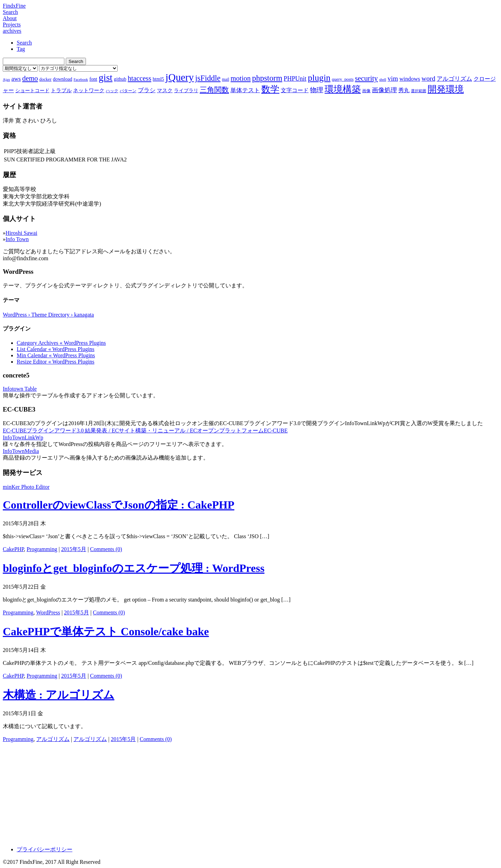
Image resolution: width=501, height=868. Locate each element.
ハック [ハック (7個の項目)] (112, 91)
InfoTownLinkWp (23, 437)
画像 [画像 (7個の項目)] (366, 91)
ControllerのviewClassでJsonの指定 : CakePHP (118, 505)
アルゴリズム (53, 739)
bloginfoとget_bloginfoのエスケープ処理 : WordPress (134, 568)
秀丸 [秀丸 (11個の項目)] (404, 90)
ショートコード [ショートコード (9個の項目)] (32, 90)
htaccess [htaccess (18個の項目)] (140, 78)
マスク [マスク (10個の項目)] (165, 90)
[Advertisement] (212, 792)
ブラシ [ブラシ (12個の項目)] (147, 90)
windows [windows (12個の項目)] (410, 79)
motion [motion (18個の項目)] (241, 78)
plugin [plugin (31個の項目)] (319, 78)
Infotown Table (20, 389)
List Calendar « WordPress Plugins (55, 349)
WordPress (48, 612)
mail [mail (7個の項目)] (226, 79)
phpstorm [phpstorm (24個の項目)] (267, 78)
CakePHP (13, 549)
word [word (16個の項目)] (428, 78)
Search (10, 12)
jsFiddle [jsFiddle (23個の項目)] (208, 78)
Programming (42, 549)
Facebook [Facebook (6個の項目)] (81, 79)
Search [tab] (24, 43)
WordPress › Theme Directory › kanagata (48, 315)
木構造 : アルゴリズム (59, 695)
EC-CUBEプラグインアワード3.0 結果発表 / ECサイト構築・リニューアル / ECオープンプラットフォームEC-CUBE (145, 431)
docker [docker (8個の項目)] (45, 79)
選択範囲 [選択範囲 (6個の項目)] (419, 91)
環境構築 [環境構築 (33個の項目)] (343, 89)
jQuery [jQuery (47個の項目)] (180, 77)
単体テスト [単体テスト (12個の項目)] (245, 90)
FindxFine (14, 6)
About (10, 18)
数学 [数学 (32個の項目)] (270, 89)
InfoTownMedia (21, 451)
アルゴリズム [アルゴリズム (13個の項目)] (454, 79)
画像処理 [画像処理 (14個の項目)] (384, 90)
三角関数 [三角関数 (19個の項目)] (214, 90)
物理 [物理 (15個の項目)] (317, 90)
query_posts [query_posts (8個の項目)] (343, 79)
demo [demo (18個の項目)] (30, 78)
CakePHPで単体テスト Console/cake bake (106, 631)
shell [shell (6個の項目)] (383, 79)
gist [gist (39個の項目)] (105, 77)
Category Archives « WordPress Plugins (61, 343)
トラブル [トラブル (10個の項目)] (61, 90)
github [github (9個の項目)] (120, 79)
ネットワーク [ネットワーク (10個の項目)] (89, 90)
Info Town (17, 239)
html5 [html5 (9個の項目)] (158, 79)
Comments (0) (106, 549)
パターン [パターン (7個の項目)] (128, 91)
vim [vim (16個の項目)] (393, 78)
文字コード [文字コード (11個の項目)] (295, 90)
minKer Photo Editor (26, 487)
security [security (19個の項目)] (366, 78)
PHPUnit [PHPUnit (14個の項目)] (295, 79)
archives (12, 31)
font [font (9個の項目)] (93, 79)
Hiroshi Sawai (21, 233)
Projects (12, 25)
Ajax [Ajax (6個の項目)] (6, 79)
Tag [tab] (21, 49)
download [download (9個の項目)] (62, 79)
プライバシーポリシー (45, 849)
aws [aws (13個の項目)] (16, 79)
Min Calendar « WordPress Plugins (56, 355)
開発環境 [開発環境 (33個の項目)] (446, 89)
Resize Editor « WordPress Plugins (55, 362)
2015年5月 (74, 549)
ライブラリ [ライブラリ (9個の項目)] (186, 90)
